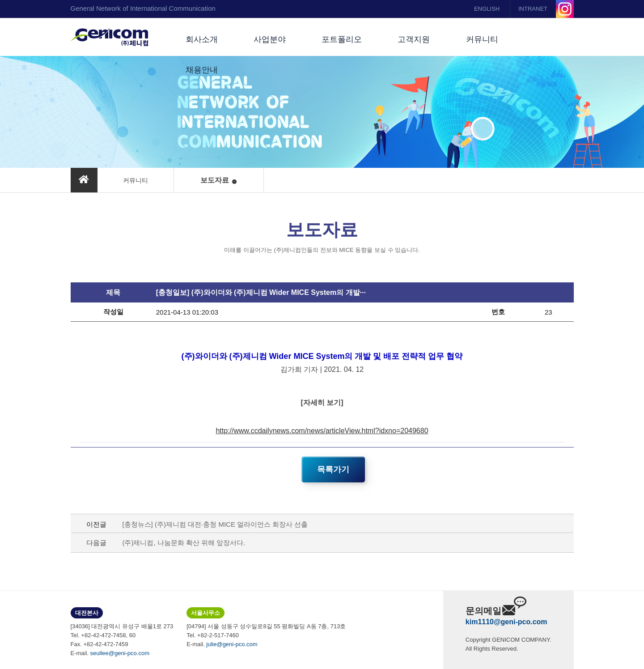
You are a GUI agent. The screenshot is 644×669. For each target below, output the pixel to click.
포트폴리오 (342, 39)
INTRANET (533, 9)
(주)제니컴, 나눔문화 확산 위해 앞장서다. (184, 543)
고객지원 (414, 39)
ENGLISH (487, 9)
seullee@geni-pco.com (120, 653)
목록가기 (333, 469)
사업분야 (270, 39)
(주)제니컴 (109, 37)
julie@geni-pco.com (232, 644)
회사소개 (202, 39)
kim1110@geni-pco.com (506, 622)
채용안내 (202, 70)
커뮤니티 (482, 39)
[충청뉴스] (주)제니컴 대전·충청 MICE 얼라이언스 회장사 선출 (215, 524)
